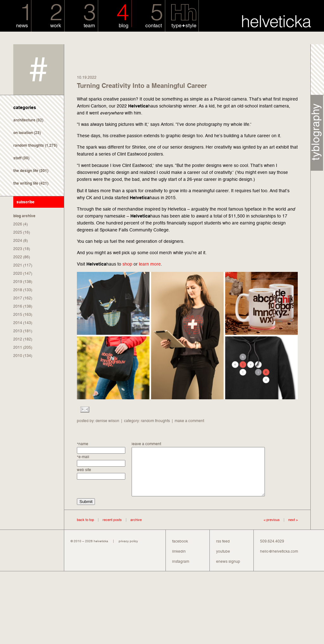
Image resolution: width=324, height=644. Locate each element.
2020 (18, 273)
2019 (18, 282)
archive (136, 529)
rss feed (223, 551)
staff (17, 158)
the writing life (26, 183)
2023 (18, 249)
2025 (18, 232)
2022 (18, 257)
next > (289, 529)
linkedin (179, 561)
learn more (150, 264)
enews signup (228, 571)
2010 (18, 356)
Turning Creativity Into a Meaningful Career (142, 86)
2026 (18, 224)
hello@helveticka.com (279, 561)
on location (23, 133)
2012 (18, 339)
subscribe (25, 202)
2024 (18, 241)
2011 (18, 347)
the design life (26, 171)
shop (127, 264)
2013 (18, 331)
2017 (18, 298)
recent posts (112, 529)
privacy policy (128, 551)
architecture (24, 120)
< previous (272, 529)
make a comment (189, 421)
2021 (18, 265)
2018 (18, 290)
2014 (18, 323)
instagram (181, 571)
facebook (180, 551)
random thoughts (29, 145)
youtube (223, 561)
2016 (18, 306)
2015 (18, 315)
